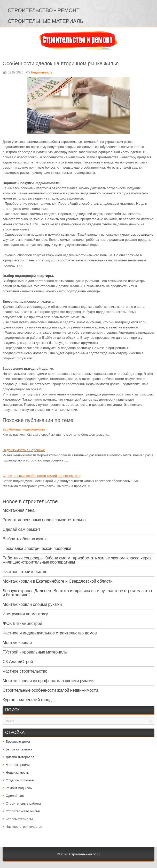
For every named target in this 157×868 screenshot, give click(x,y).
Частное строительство (25, 572)
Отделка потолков (20, 780)
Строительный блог (84, 854)
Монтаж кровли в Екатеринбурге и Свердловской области (58, 581)
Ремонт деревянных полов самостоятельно (44, 520)
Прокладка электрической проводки (37, 548)
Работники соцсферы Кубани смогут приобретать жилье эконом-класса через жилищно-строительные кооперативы (77, 560)
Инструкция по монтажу (25, 614)
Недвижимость (42, 72)
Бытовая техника (19, 749)
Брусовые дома (18, 742)
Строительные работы (23, 803)
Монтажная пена (19, 510)
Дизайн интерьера (20, 757)
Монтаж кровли (17, 643)
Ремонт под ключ (19, 788)
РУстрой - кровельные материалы (35, 652)
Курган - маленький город (27, 700)
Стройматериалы (19, 819)
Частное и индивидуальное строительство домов (50, 633)
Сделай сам (15, 796)
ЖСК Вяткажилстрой (22, 623)
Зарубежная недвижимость (24, 429)
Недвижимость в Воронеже (24, 450)
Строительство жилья (23, 811)
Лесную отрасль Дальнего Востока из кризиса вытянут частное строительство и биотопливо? (77, 593)
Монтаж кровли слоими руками (32, 604)
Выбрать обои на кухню (25, 539)
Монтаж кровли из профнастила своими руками (48, 681)
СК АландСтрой (18, 662)
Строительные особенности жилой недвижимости (41, 476)
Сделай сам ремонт (21, 529)
